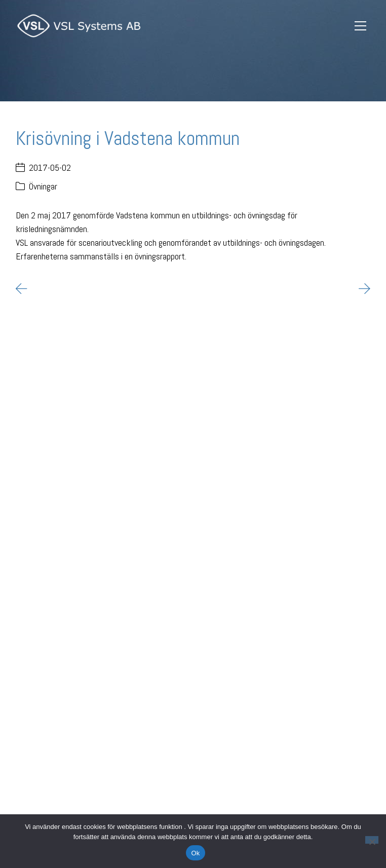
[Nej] (372, 840)
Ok (195, 853)
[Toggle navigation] (361, 26)
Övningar (43, 186)
